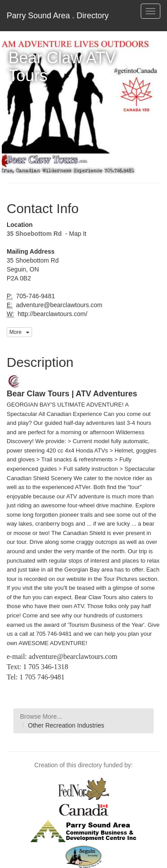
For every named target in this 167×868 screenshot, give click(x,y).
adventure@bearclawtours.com (58, 305)
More (19, 332)
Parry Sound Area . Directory (58, 16)
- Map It (75, 234)
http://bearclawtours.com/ (52, 314)
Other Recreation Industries (66, 725)
